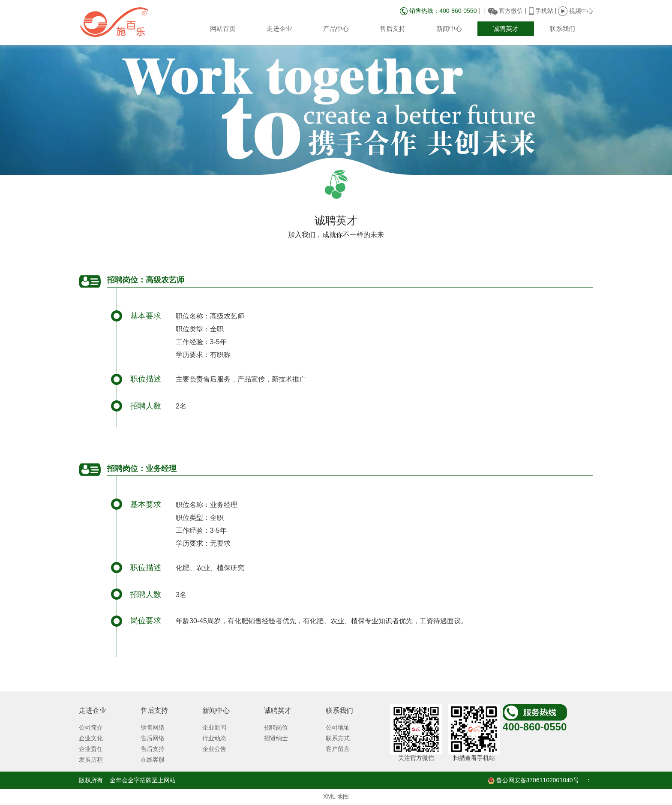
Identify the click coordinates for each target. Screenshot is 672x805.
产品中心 (336, 29)
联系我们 (562, 29)
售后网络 (153, 738)
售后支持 (393, 29)
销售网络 (153, 727)
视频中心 (576, 11)
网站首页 (223, 29)
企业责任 (91, 749)
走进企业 (279, 29)
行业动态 (214, 738)
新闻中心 (449, 29)
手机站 (544, 11)
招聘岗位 (276, 727)
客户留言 (338, 749)
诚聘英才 (506, 29)
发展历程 (91, 760)
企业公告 (214, 749)
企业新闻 (214, 727)
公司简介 (91, 727)
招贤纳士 (276, 738)
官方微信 (511, 11)
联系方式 (338, 738)
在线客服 (153, 760)
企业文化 (91, 738)
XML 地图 (336, 796)
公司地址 (338, 727)
